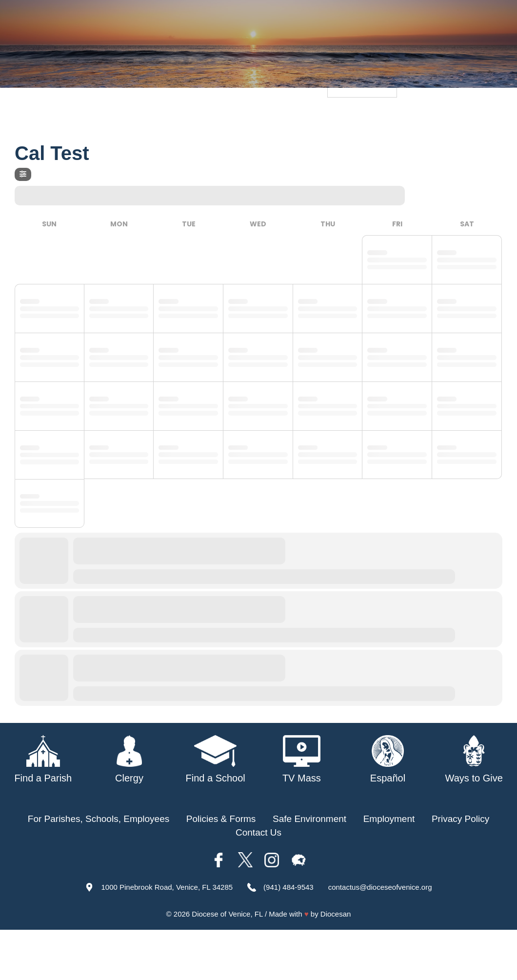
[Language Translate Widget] (362, 90)
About (143, 116)
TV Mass (411, 116)
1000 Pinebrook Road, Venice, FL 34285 (167, 887)
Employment (389, 819)
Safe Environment (347, 116)
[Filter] (23, 174)
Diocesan (336, 914)
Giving (491, 116)
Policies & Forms (221, 819)
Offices (454, 116)
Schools (283, 116)
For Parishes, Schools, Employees (99, 819)
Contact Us (258, 832)
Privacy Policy (460, 819)
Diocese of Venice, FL (227, 914)
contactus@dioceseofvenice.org (380, 887)
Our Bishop (188, 116)
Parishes (239, 116)
